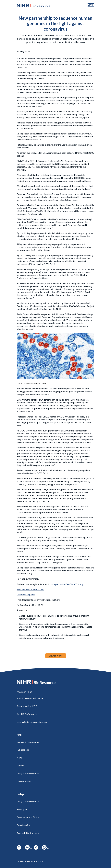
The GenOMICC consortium (30, 589)
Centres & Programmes (28, 742)
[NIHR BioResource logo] (33, 6)
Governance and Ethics (28, 817)
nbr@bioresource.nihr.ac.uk (30, 698)
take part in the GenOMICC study (67, 584)
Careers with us (24, 781)
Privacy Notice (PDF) (27, 706)
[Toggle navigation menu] (91, 5)
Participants (23, 809)
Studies (20, 765)
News (19, 758)
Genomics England (26, 594)
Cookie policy (23, 825)
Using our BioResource (28, 773)
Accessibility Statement (28, 833)
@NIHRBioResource (27, 714)
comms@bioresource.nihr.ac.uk (32, 722)
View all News (56, 656)
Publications (23, 750)
